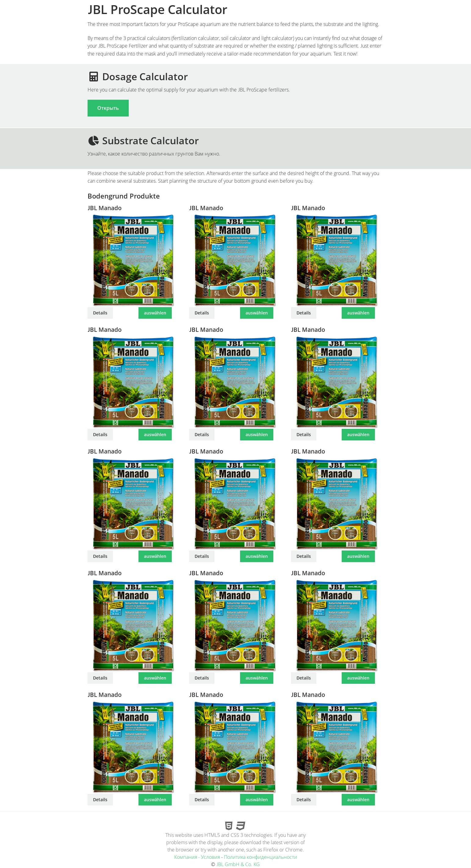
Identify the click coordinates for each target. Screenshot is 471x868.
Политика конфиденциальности (261, 857)
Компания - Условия (197, 857)
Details (100, 313)
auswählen (155, 313)
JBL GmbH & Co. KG (238, 864)
